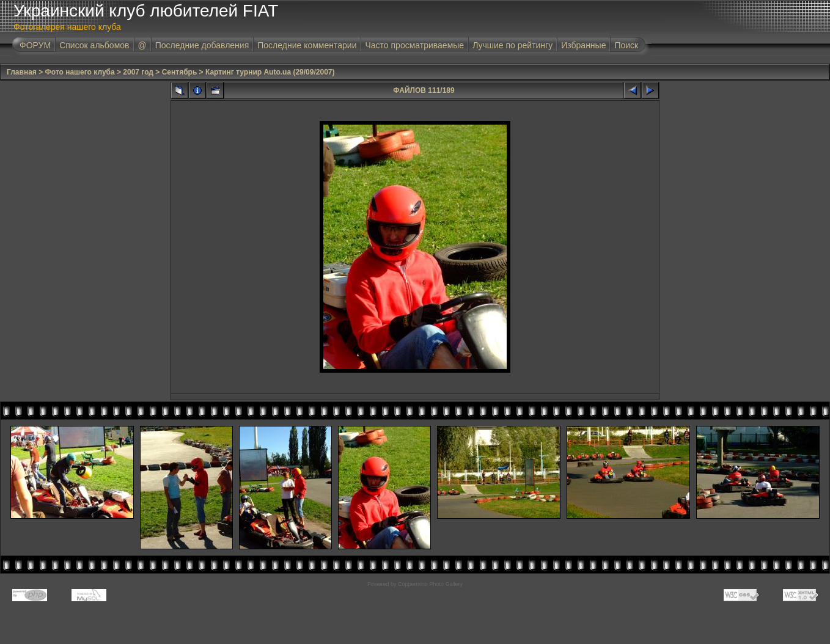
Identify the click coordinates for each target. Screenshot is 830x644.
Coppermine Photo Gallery (430, 584)
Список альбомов (94, 45)
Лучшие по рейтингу (512, 45)
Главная (22, 72)
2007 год (138, 72)
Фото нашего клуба (80, 72)
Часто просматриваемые (414, 45)
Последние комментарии (307, 45)
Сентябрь (180, 72)
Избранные (583, 45)
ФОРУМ (35, 45)
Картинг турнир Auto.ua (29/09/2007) (270, 72)
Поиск (626, 45)
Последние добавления (202, 45)
